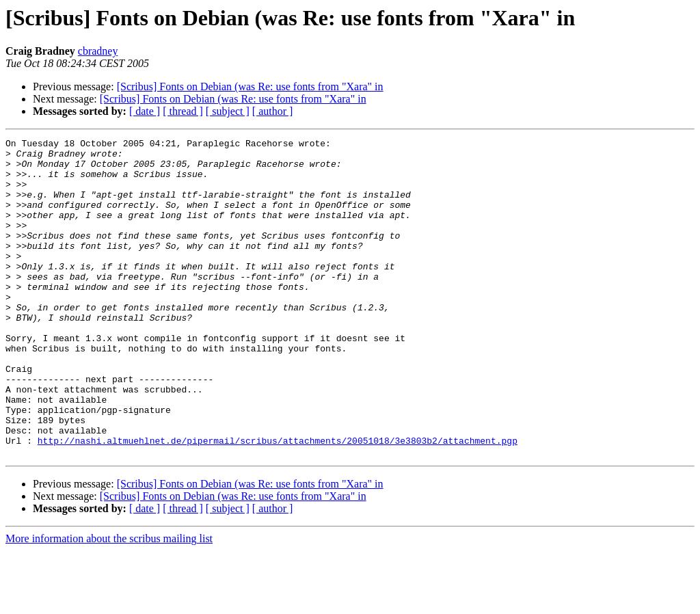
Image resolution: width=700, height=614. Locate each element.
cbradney (98, 51)
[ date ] (145, 111)
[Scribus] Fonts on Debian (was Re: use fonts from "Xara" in (250, 86)
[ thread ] (183, 111)
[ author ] (273, 111)
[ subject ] (228, 111)
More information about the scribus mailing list (109, 602)
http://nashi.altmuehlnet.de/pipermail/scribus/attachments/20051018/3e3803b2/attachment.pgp (278, 502)
